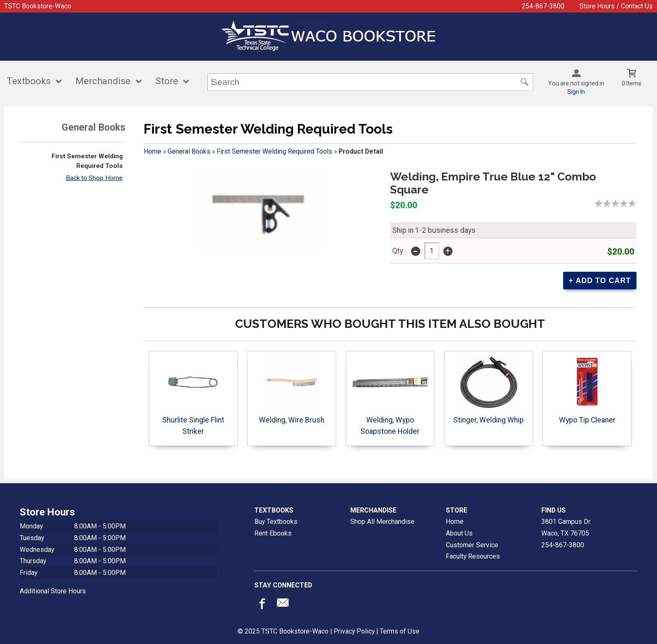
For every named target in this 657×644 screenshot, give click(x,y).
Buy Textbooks (276, 522)
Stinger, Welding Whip (489, 390)
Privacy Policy (354, 631)
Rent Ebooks (273, 533)
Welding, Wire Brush (292, 390)
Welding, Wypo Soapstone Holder (390, 395)
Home (153, 151)
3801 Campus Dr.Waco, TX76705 (566, 527)
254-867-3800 (543, 6)
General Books (189, 151)
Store (167, 81)
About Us (459, 533)
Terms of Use (400, 631)
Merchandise (103, 81)
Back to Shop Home (94, 178)
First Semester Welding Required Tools (274, 151)
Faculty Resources (473, 556)
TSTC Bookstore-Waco (38, 6)
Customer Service (472, 545)
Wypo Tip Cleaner (587, 390)
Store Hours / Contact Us (616, 6)
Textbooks (29, 81)
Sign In (576, 92)
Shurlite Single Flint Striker (193, 395)
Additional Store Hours (53, 591)
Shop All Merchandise (382, 522)
